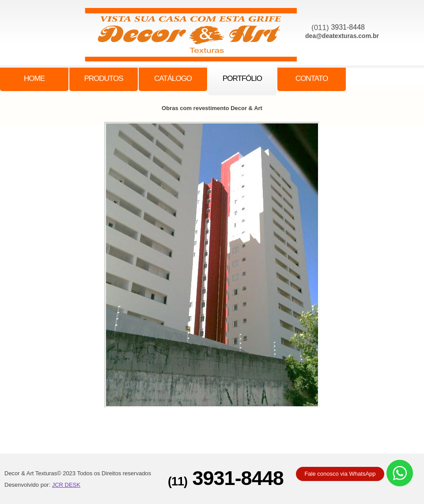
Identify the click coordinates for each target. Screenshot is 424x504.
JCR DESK (66, 485)
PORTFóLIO (242, 78)
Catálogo (173, 78)
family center (195, 37)
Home (34, 78)
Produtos (103, 78)
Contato (312, 78)
